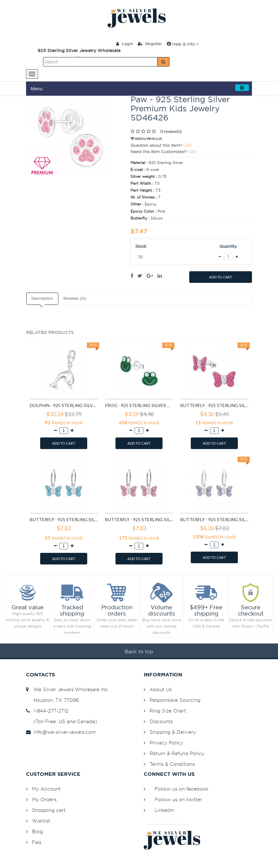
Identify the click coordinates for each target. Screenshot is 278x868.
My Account (46, 789)
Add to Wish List (146, 138)
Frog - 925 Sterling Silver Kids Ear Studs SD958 (139, 405)
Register (150, 44)
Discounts (161, 721)
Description (42, 299)
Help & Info (183, 44)
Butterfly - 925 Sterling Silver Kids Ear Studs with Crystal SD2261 (214, 405)
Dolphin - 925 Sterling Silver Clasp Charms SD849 (64, 405)
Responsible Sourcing (175, 700)
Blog (37, 831)
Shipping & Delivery (173, 732)
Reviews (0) (75, 299)
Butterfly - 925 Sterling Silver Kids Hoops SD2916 (214, 519)
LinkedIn (164, 810)
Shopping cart (49, 810)
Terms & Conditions (172, 764)
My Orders (44, 799)
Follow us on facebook (182, 789)
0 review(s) (171, 131)
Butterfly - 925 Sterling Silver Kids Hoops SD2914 (139, 519)
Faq (37, 842)
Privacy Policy (166, 743)
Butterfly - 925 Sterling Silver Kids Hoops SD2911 (64, 519)
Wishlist (41, 821)
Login (125, 44)
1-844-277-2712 (47, 711)
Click (188, 145)
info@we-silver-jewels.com (61, 732)
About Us (161, 689)
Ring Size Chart (168, 711)
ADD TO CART (221, 277)
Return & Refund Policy (177, 753)
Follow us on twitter (178, 799)
